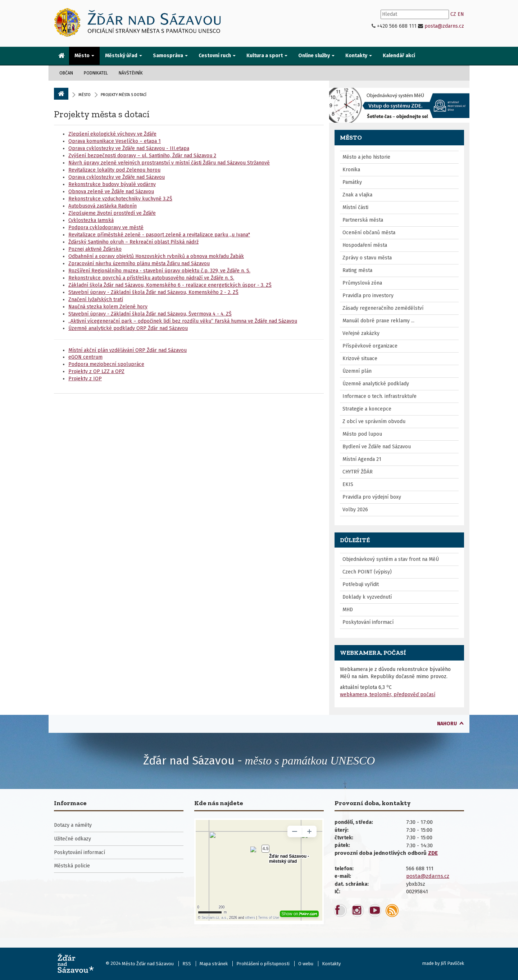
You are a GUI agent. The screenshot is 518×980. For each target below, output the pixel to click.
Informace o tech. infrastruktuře (380, 396)
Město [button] (84, 56)
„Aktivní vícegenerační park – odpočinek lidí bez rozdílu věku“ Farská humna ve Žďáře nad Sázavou (183, 321)
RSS (187, 964)
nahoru (447, 724)
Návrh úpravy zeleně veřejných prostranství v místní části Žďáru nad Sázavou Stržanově (169, 163)
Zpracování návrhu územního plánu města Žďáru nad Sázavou (139, 264)
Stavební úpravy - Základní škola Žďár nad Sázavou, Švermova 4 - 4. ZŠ (150, 314)
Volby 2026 (355, 510)
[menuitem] (62, 56)
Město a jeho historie (366, 157)
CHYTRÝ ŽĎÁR (358, 472)
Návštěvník (131, 73)
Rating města (357, 270)
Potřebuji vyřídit (361, 584)
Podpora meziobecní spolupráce (106, 364)
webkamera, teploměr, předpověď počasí (388, 695)
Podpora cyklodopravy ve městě (106, 228)
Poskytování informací (368, 622)
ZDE (433, 853)
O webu (306, 964)
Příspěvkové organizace (370, 346)
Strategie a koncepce (367, 409)
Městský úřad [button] (124, 56)
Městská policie (72, 866)
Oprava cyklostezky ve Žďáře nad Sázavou (117, 177)
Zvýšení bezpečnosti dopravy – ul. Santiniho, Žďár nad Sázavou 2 (142, 156)
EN (461, 14)
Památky (352, 182)
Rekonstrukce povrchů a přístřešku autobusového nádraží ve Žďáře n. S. (151, 278)
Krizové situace (360, 359)
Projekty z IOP (85, 379)
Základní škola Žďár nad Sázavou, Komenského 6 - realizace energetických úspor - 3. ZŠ (170, 285)
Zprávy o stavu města (367, 258)
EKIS (348, 484)
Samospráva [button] (170, 56)
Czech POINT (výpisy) (367, 572)
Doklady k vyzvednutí (367, 597)
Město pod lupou (362, 434)
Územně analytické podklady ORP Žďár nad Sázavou (128, 328)
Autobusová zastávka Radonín (103, 206)
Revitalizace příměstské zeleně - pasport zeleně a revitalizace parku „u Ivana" (159, 235)
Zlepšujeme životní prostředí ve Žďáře (112, 213)
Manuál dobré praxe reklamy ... (378, 321)
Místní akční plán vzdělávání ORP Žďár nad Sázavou (128, 350)
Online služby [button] (316, 56)
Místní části (355, 207)
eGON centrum (85, 357)
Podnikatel (96, 73)
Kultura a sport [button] (267, 56)
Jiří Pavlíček (452, 963)
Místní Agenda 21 (362, 459)
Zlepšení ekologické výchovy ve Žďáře (112, 134)
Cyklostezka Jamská (91, 220)
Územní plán (357, 371)
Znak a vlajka (357, 195)
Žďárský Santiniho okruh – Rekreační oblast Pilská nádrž (133, 242)
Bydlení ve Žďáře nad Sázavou (377, 447)
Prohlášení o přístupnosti (263, 964)
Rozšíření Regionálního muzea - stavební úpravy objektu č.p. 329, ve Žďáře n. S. (159, 271)
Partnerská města (363, 220)
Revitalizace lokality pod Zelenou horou (114, 170)
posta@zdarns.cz (444, 26)
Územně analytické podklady (376, 384)
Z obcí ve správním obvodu (374, 421)
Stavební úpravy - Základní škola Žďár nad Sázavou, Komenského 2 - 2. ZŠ (153, 292)
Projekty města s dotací (102, 114)
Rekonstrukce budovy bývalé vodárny (112, 184)
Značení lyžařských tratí (96, 300)
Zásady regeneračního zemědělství (383, 308)
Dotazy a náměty (73, 825)
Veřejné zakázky (361, 333)
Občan (66, 73)
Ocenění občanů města (369, 233)
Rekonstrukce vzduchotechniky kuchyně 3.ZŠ (120, 199)
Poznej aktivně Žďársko (95, 249)
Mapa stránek (214, 964)
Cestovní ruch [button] (217, 56)
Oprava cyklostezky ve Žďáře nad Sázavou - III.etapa (129, 148)
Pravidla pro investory (368, 296)
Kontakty (331, 964)
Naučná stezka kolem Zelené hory (108, 307)
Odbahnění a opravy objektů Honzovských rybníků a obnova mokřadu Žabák (156, 256)
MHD (348, 610)
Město (85, 95)
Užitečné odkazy (72, 839)
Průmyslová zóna (362, 283)
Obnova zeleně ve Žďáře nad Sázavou (111, 192)
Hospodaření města (365, 245)
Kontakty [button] (359, 56)
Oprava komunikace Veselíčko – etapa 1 (115, 141)
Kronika (351, 170)
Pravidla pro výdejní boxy (372, 497)
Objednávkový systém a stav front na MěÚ (391, 559)
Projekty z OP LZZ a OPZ (96, 371)
